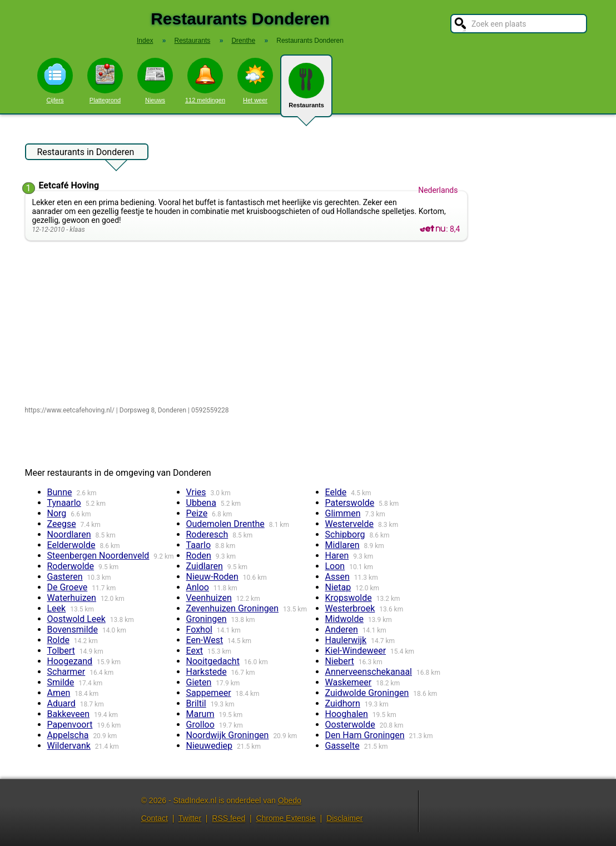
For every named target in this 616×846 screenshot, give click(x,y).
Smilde (61, 682)
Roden (199, 556)
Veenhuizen (209, 598)
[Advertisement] (249, 324)
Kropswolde (349, 598)
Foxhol (199, 629)
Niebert (340, 661)
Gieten (199, 682)
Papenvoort (70, 725)
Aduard (61, 703)
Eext (195, 651)
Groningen (207, 619)
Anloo (198, 587)
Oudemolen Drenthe (225, 524)
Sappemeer (209, 693)
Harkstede (207, 672)
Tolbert (61, 651)
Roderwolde (71, 566)
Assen (337, 577)
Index (145, 41)
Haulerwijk (346, 640)
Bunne (60, 492)
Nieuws (155, 81)
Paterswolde (350, 503)
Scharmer (66, 672)
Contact (155, 818)
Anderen (342, 629)
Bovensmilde (73, 629)
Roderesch (207, 534)
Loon (335, 566)
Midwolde (344, 619)
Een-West (205, 640)
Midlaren (342, 545)
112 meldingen (205, 81)
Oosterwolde (350, 725)
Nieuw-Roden (212, 577)
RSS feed (228, 818)
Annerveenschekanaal (369, 672)
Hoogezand (70, 661)
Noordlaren (69, 534)
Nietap (338, 587)
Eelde (336, 492)
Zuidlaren (205, 566)
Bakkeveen (69, 714)
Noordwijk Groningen (228, 735)
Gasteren (65, 577)
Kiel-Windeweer (356, 651)
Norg (57, 513)
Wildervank (69, 746)
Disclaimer (344, 818)
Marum (200, 714)
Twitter (190, 818)
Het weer (255, 81)
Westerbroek (350, 608)
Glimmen (343, 513)
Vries (196, 492)
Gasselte (342, 746)
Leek (57, 608)
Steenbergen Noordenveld (98, 556)
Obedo (290, 800)
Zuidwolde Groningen (367, 693)
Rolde (58, 640)
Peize (197, 513)
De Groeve (68, 587)
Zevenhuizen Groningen (233, 608)
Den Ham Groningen (365, 735)
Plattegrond (105, 81)
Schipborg (345, 534)
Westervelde (350, 524)
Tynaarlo (64, 503)
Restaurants (306, 90)
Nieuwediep (210, 746)
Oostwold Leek (76, 619)
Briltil (196, 703)
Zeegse (62, 524)
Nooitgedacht (213, 661)
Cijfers (55, 81)
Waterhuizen (72, 598)
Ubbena (201, 503)
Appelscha (68, 735)
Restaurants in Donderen (86, 153)
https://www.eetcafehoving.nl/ (70, 410)
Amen (59, 693)
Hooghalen (347, 714)
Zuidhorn (343, 703)
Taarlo (199, 545)
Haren (337, 556)
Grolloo (200, 725)
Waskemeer (349, 682)
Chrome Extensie (285, 818)
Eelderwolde (71, 545)
